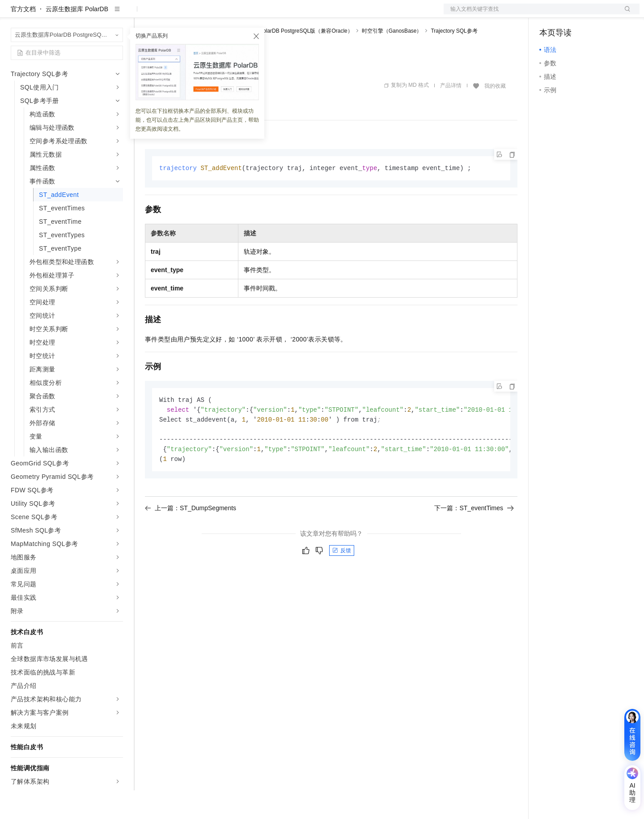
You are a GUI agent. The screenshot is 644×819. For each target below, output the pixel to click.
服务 (264, 14)
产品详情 (451, 114)
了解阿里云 (295, 14)
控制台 (571, 14)
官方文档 (23, 38)
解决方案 (144, 14)
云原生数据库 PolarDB (77, 38)
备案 (549, 14)
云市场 (218, 14)
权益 (172, 14)
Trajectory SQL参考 (454, 60)
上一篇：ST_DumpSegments (191, 540)
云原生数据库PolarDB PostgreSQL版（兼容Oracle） (290, 60)
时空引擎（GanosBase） (392, 60)
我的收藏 (495, 115)
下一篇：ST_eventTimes (474, 540)
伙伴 (242, 14)
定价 (193, 14)
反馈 (342, 583)
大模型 (92, 14)
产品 (116, 14)
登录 (625, 14)
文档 (530, 14)
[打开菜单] (14, 14)
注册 (592, 14)
